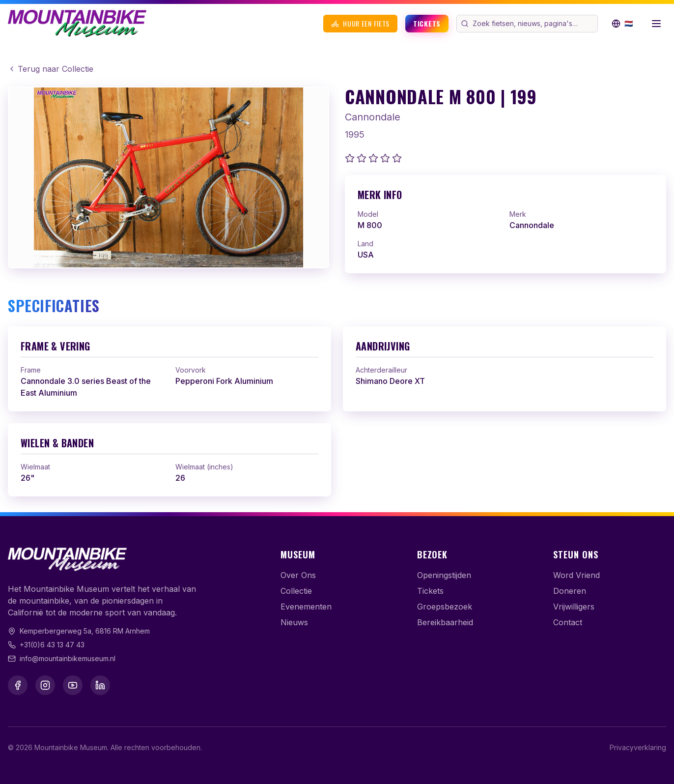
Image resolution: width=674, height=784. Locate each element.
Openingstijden (444, 575)
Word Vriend (576, 575)
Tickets (427, 23)
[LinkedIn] (100, 685)
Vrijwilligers (574, 607)
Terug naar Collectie (51, 69)
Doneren (570, 591)
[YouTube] (73, 685)
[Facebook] (18, 685)
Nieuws (294, 622)
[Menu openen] (656, 24)
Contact (568, 622)
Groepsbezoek (445, 607)
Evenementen (306, 607)
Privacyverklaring (638, 747)
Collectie (296, 591)
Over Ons (298, 575)
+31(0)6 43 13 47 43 (52, 645)
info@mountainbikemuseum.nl (68, 658)
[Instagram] (45, 685)
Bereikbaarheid (445, 622)
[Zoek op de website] (534, 24)
